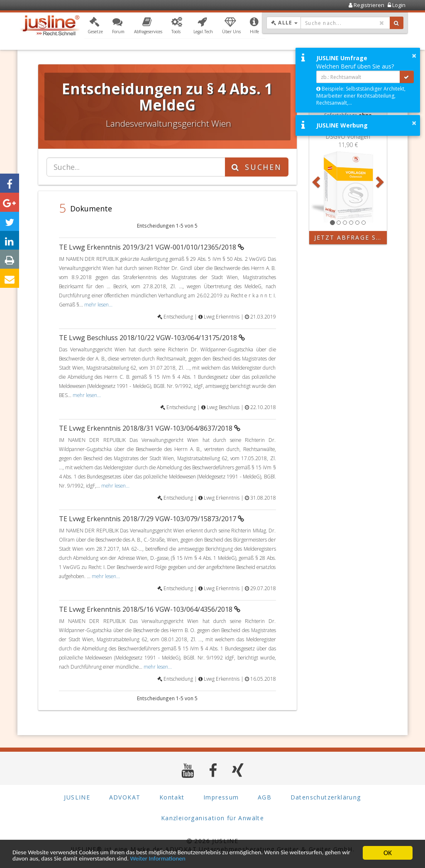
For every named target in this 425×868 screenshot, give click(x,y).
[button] (95, 26)
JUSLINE (77, 797)
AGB (265, 797)
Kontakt (172, 797)
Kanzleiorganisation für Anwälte (212, 818)
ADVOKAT (125, 797)
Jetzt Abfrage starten (351, 237)
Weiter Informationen (246, 859)
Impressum (221, 797)
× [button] (414, 56)
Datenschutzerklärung (326, 797)
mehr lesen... (98, 304)
